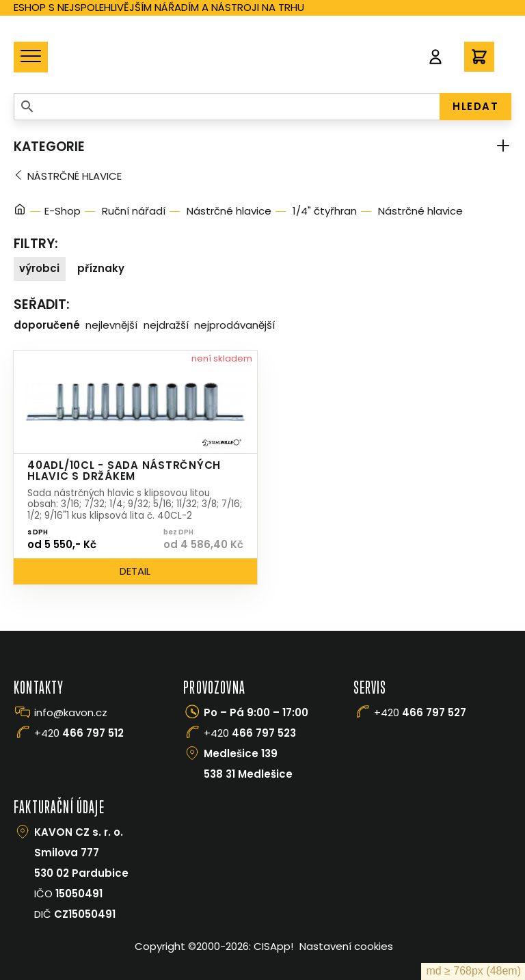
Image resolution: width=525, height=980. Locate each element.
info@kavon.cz (71, 712)
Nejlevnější (111, 325)
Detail (135, 571)
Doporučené (47, 325)
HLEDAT (475, 106)
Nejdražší (166, 325)
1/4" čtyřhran (325, 211)
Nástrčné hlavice (75, 176)
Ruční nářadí (134, 211)
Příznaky (101, 268)
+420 (79, 733)
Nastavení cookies (346, 946)
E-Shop (63, 211)
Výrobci (39, 268)
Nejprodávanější (234, 325)
